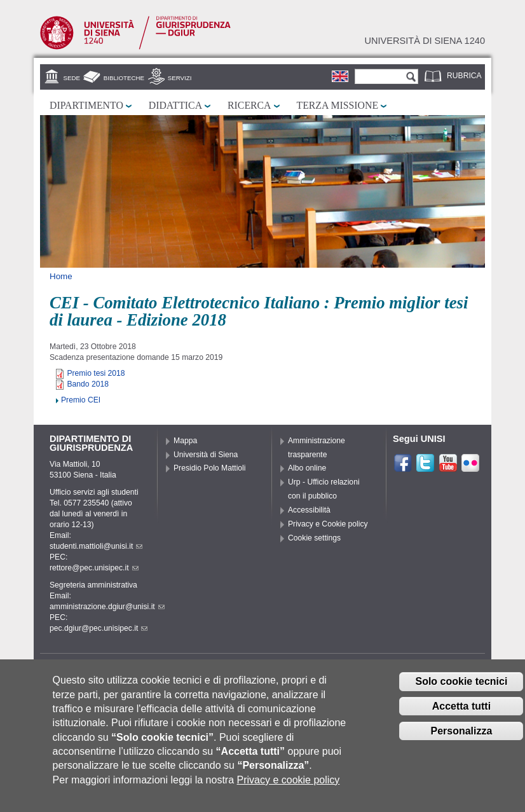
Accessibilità (309, 510)
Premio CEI (81, 400)
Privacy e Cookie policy (328, 524)
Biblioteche (124, 78)
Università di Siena (206, 455)
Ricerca (249, 105)
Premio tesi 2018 (96, 373)
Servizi (180, 78)
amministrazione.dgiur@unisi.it (107, 607)
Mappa (185, 441)
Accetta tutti (461, 718)
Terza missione (338, 105)
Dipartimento (86, 105)
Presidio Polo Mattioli (210, 468)
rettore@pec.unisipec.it (94, 568)
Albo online (307, 468)
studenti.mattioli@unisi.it (96, 546)
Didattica (175, 105)
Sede (72, 78)
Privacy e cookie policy (289, 792)
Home (61, 276)
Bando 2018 (88, 384)
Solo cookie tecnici (461, 693)
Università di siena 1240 (425, 41)
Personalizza (461, 743)
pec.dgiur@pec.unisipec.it (99, 628)
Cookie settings (314, 538)
